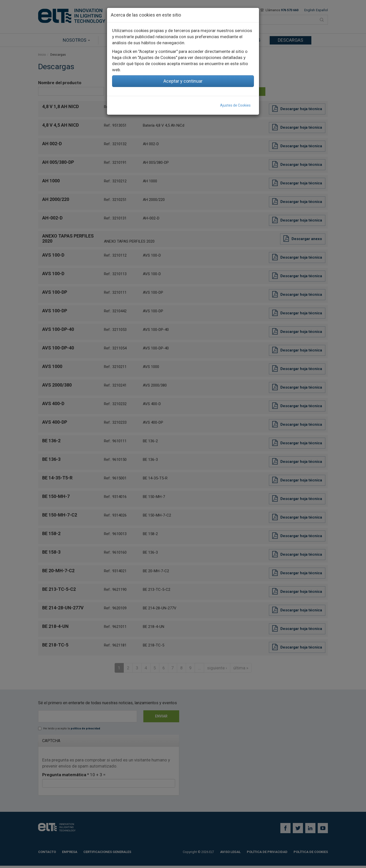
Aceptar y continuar (183, 81)
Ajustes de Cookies (235, 105)
